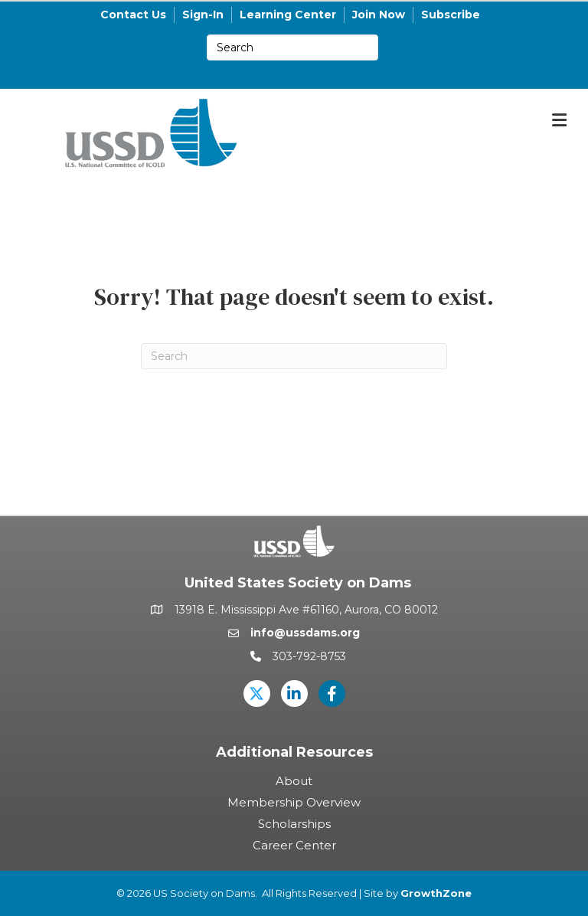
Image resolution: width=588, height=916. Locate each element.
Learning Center (288, 15)
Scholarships (294, 824)
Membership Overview (294, 802)
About (294, 781)
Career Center (294, 845)
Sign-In (203, 15)
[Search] (294, 356)
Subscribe (451, 15)
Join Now (379, 15)
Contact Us (133, 15)
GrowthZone (436, 893)
